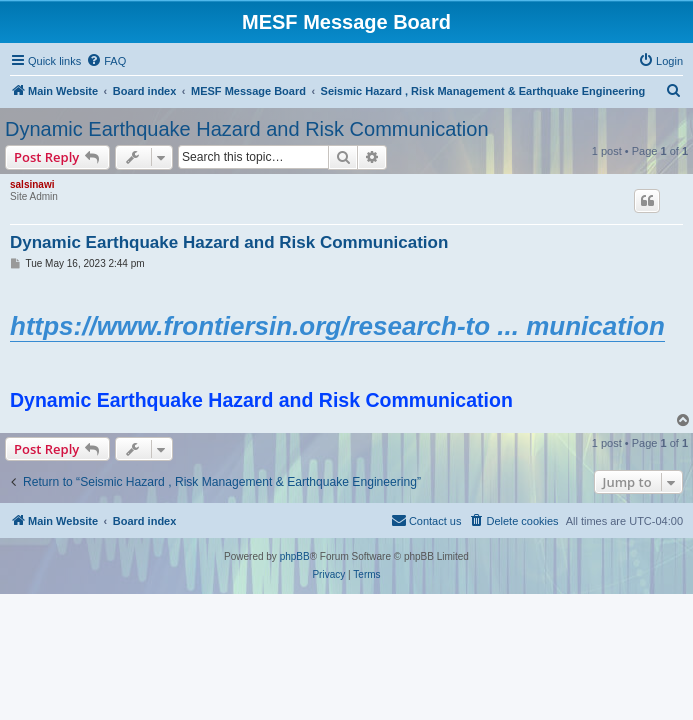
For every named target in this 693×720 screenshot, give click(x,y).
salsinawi (32, 184)
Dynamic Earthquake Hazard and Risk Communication (247, 129)
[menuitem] (106, 61)
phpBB (295, 556)
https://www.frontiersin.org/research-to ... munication (337, 326)
